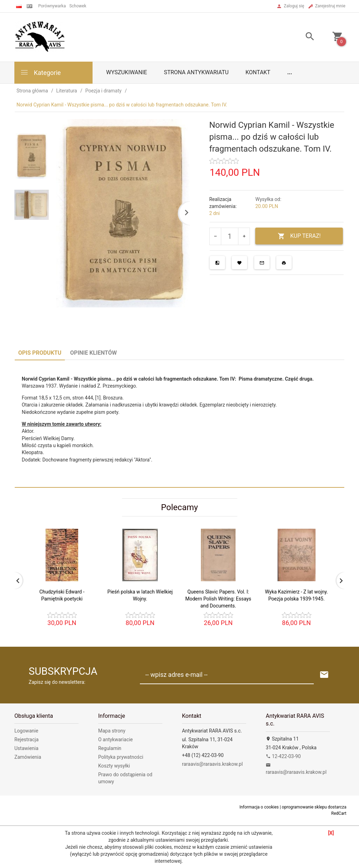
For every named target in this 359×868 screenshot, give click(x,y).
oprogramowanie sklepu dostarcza (314, 807)
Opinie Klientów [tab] (93, 353)
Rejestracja (26, 739)
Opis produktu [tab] (40, 353)
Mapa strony (112, 731)
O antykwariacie (116, 739)
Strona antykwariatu (196, 72)
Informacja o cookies (259, 807)
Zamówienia (28, 757)
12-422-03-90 (283, 756)
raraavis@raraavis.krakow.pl (212, 764)
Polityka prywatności (121, 757)
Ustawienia (26, 748)
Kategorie (40, 72)
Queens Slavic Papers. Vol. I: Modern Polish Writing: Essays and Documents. (218, 599)
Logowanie (26, 731)
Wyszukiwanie (127, 72)
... (290, 72)
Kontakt (258, 72)
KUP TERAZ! (299, 236)
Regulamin (110, 748)
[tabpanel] (179, 423)
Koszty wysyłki (114, 766)
